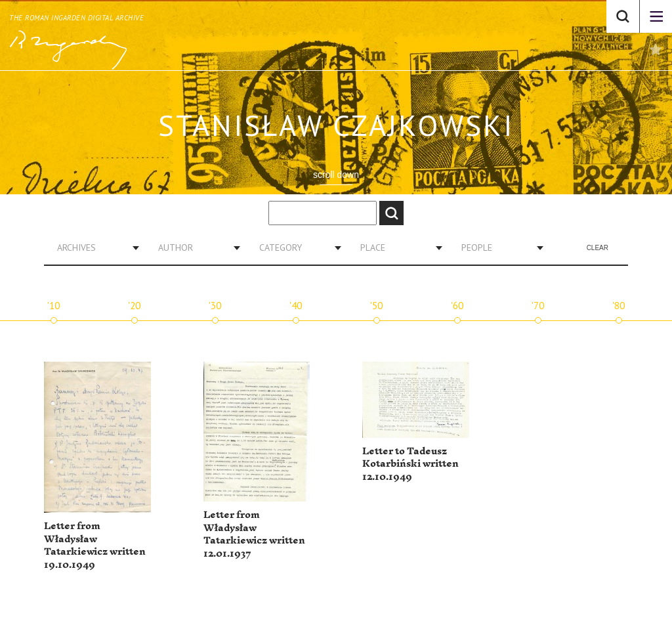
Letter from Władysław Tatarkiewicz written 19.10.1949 (95, 546)
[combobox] (93, 247)
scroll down (336, 175)
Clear (598, 248)
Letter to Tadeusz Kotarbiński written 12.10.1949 (410, 464)
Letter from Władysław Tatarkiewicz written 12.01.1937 (254, 534)
